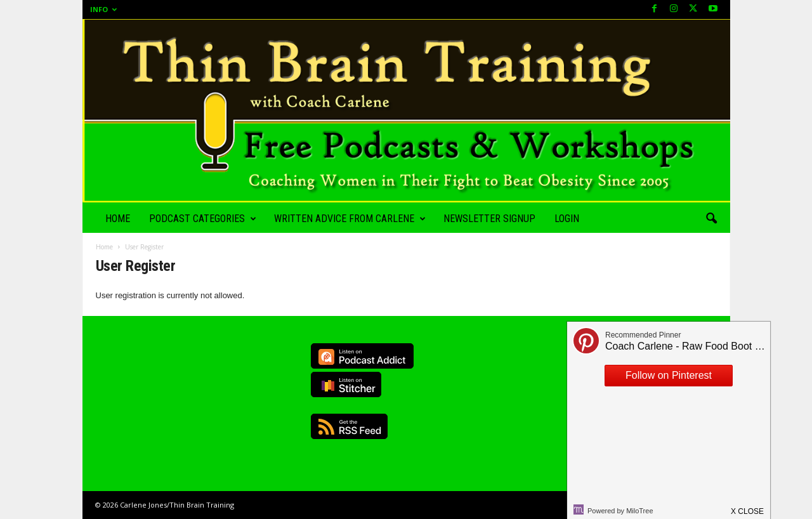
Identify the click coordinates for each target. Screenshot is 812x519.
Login (567, 219)
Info (103, 9)
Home (118, 219)
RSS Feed (349, 426)
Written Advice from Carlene (350, 219)
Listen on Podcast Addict (362, 356)
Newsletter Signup (489, 219)
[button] (711, 219)
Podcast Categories (203, 219)
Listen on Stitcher (346, 384)
